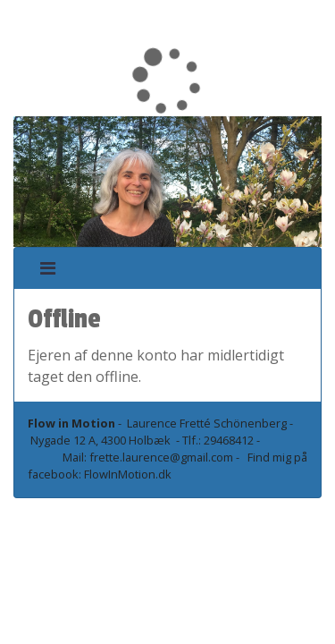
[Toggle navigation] (48, 268)
